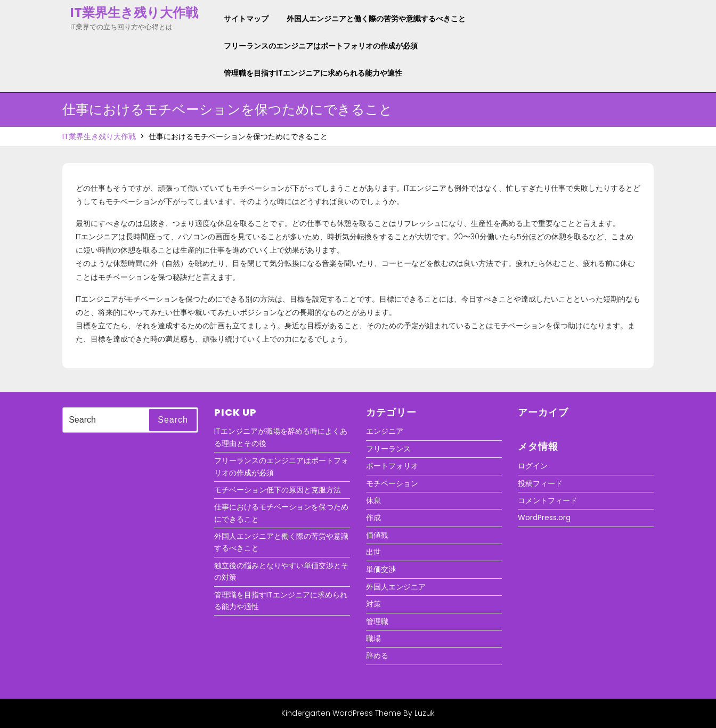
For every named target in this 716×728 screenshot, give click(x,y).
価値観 (377, 535)
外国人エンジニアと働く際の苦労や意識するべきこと (376, 19)
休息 (373, 500)
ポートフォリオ (392, 466)
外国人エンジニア (396, 587)
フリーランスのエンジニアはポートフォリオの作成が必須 (321, 46)
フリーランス (388, 449)
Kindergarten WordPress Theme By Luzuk (358, 713)
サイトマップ (246, 19)
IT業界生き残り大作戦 (134, 13)
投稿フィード (540, 483)
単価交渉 (381, 569)
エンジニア (385, 431)
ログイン (533, 466)
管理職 (377, 621)
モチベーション (392, 483)
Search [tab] (173, 420)
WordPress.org (544, 517)
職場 (373, 638)
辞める (377, 656)
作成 (373, 517)
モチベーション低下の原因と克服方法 (278, 490)
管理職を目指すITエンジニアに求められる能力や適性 (313, 73)
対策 (373, 604)
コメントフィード (548, 500)
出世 (373, 552)
